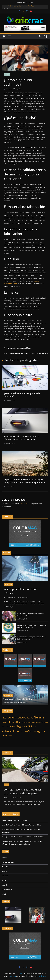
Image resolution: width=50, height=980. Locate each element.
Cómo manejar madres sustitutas (17, 348)
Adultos (5, 858)
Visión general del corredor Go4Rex (21, 6)
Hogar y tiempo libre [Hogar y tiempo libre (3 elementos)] (11, 722)
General (7, 75)
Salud (4, 894)
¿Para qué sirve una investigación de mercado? (22, 395)
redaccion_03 (24, 597)
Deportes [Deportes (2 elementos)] (30, 718)
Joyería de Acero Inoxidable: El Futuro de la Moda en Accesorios (32, 626)
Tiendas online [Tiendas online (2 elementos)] (7, 735)
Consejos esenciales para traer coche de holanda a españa (32, 638)
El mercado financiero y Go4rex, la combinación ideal (25, 353)
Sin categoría (8, 584)
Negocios (5, 885)
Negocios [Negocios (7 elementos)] (22, 726)
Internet (5, 876)
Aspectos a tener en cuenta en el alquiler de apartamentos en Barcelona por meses (25, 481)
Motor (6, 785)
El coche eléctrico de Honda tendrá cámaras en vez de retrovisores (21, 438)
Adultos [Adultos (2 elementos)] (5, 718)
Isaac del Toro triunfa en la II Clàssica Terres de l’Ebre (31, 615)
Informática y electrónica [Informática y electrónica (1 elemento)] (28, 722)
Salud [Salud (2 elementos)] (26, 732)
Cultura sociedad (8, 862)
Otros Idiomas (7, 890)
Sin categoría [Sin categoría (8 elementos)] (36, 731)
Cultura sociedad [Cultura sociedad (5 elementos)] (17, 718)
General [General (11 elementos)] (40, 717)
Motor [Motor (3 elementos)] (13, 726)
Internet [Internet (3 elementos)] (39, 722)
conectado (24, 504)
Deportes (5, 867)
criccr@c (21, 89)
